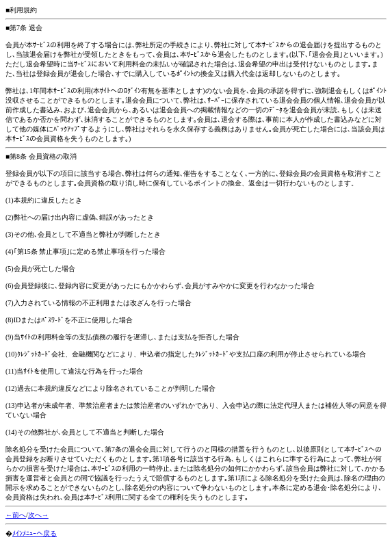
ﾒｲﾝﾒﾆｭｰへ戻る (35, 533)
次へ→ (38, 515)
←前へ (16, 515)
